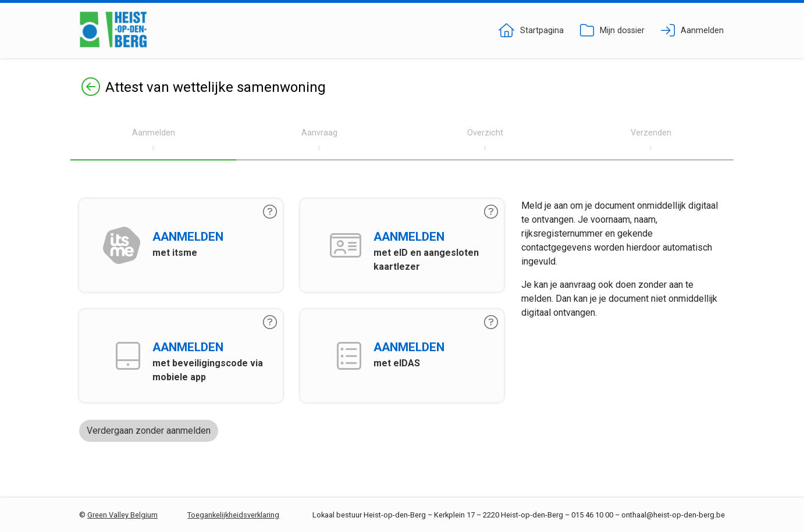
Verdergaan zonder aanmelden (149, 431)
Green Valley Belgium (122, 515)
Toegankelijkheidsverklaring (233, 515)
